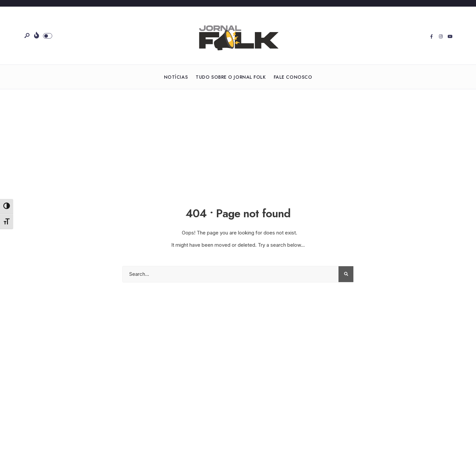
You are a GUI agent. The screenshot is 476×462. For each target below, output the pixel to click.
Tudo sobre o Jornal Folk (231, 77)
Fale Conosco (293, 77)
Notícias (176, 77)
